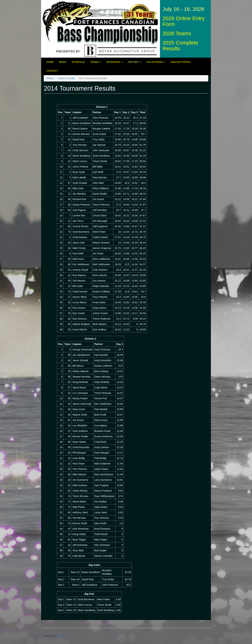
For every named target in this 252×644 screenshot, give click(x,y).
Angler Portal (181, 62)
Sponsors (114, 62)
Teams (96, 62)
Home (50, 62)
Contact (52, 71)
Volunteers (156, 62)
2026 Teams (177, 33)
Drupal (61, 636)
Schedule (78, 62)
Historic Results (66, 78)
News (63, 62)
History (134, 62)
